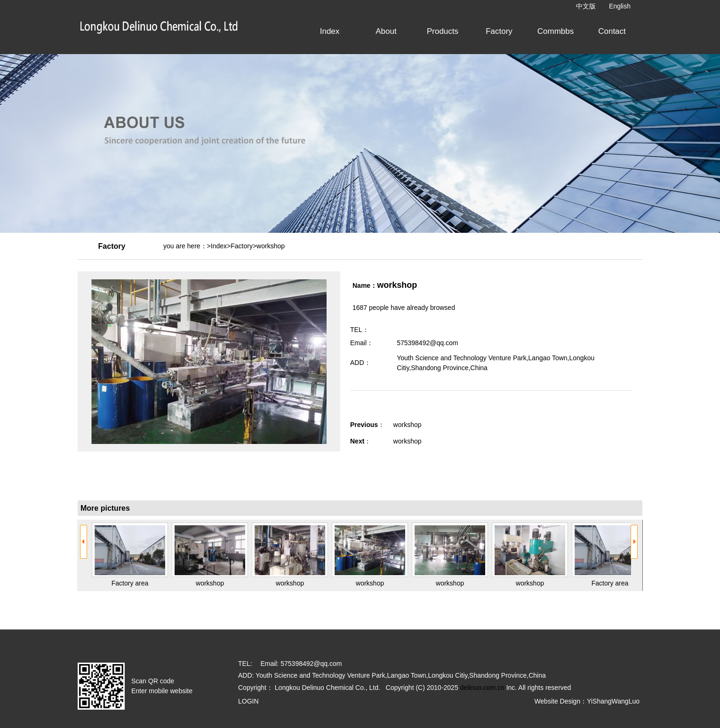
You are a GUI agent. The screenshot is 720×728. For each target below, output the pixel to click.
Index (219, 246)
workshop (408, 425)
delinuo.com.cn (482, 688)
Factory (242, 246)
